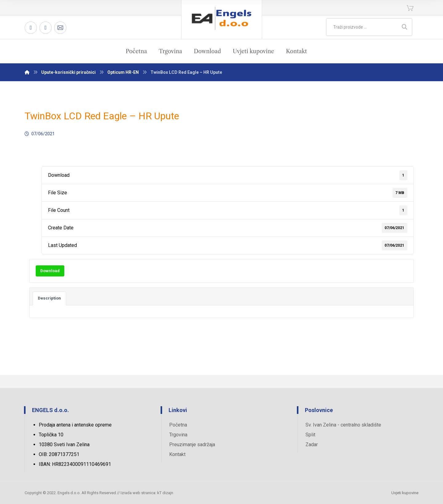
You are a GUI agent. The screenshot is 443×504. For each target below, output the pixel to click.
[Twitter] (46, 28)
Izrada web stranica (138, 493)
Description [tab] (49, 298)
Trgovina (178, 435)
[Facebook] (31, 28)
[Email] (60, 28)
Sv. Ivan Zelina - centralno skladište (343, 425)
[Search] (405, 27)
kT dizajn (165, 493)
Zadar (312, 444)
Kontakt (177, 454)
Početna (178, 425)
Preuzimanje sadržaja (192, 444)
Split (310, 435)
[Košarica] (410, 8)
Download (50, 271)
